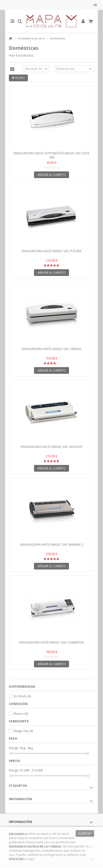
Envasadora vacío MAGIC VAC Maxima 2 (52, 544)
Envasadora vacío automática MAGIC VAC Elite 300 (51, 155)
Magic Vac (23, 731)
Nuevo (21, 713)
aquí (31, 859)
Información (20, 799)
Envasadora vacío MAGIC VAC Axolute (52, 447)
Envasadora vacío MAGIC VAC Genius (51, 349)
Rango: (14, 748)
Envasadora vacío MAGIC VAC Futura (52, 251)
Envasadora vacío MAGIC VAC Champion (51, 642)
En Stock (22, 696)
